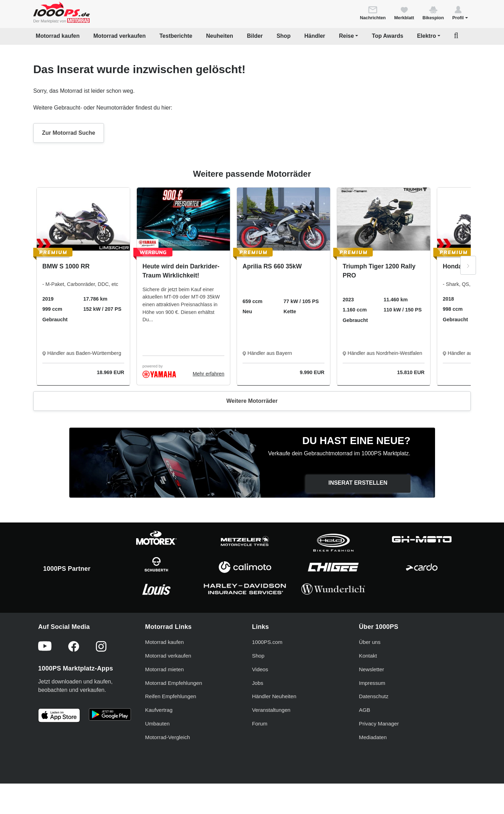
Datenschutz (374, 696)
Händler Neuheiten (274, 696)
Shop (283, 36)
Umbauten (157, 724)
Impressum (372, 683)
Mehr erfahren (209, 374)
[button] (460, 13)
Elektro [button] (426, 36)
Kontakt (368, 656)
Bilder (255, 36)
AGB (365, 710)
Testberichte (176, 36)
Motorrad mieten (165, 669)
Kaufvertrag (159, 710)
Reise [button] (346, 36)
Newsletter (372, 669)
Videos (260, 669)
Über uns (370, 642)
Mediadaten (373, 737)
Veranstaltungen (271, 710)
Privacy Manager (379, 724)
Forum (260, 724)
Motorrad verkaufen (120, 36)
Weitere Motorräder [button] (252, 401)
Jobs (258, 683)
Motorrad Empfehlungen (174, 683)
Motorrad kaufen (58, 36)
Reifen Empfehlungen (171, 696)
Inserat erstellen (358, 483)
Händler (315, 36)
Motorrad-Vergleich (168, 737)
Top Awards (388, 36)
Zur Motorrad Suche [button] (69, 133)
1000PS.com (267, 642)
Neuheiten (220, 36)
